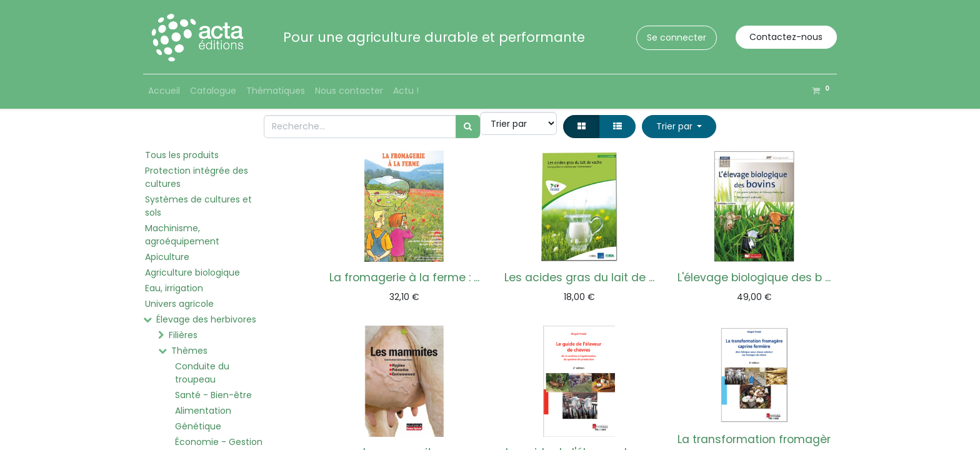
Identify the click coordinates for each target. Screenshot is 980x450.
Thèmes (189, 351)
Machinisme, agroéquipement (182, 235)
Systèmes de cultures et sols (198, 206)
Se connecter (677, 37)
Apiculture (167, 257)
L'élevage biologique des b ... (754, 277)
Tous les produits (182, 155)
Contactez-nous (786, 37)
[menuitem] (164, 91)
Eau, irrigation (174, 288)
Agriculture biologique (192, 272)
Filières (183, 335)
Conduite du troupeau (202, 373)
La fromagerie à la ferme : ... (404, 277)
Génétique (198, 426)
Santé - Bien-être (213, 395)
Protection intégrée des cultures (197, 177)
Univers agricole (179, 304)
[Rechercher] (468, 127)
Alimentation (203, 411)
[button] (679, 127)
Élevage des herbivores (206, 319)
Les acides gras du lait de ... (579, 277)
